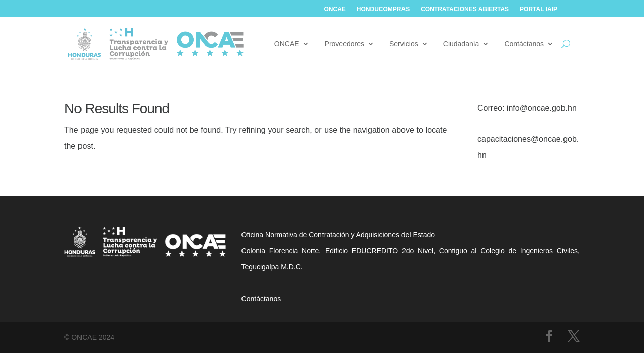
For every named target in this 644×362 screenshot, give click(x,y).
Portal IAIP (539, 9)
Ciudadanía (461, 44)
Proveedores (344, 44)
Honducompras (383, 9)
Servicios (404, 44)
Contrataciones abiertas (465, 9)
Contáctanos (524, 44)
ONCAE (335, 9)
